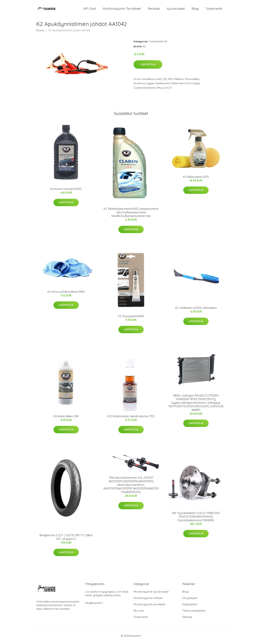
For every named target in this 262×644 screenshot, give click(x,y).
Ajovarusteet (176, 10)
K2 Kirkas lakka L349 (66, 419)
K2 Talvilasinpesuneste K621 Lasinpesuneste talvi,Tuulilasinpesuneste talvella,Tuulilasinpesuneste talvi (131, 215)
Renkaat (154, 10)
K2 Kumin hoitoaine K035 (66, 191)
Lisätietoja (148, 67)
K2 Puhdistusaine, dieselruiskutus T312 (131, 419)
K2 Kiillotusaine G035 (196, 179)
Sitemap (187, 619)
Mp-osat (139, 613)
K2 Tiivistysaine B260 (131, 318)
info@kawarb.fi (94, 605)
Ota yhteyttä (190, 600)
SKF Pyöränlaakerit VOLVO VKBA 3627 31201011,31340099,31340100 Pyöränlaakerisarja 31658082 (196, 519)
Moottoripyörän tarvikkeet (122, 10)
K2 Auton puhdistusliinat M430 (66, 294)
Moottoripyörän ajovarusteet (151, 594)
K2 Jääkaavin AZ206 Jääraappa (196, 310)
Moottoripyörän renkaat (148, 600)
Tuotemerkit (214, 10)
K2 (166, 44)
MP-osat (90, 10)
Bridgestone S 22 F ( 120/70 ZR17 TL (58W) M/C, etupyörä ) (66, 539)
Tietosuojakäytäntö (194, 613)
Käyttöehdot (190, 607)
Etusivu (40, 33)
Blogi (195, 10)
